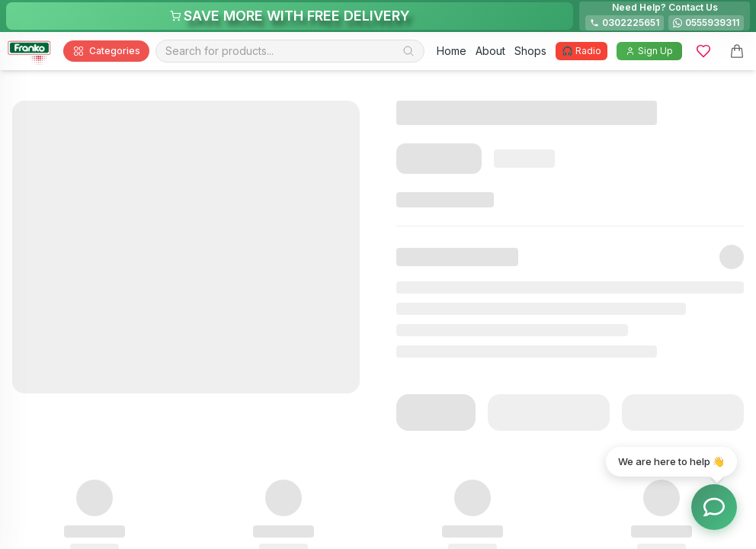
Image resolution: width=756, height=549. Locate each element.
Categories (106, 51)
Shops (530, 51)
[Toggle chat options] (714, 507)
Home (452, 51)
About (490, 51)
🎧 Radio (581, 51)
